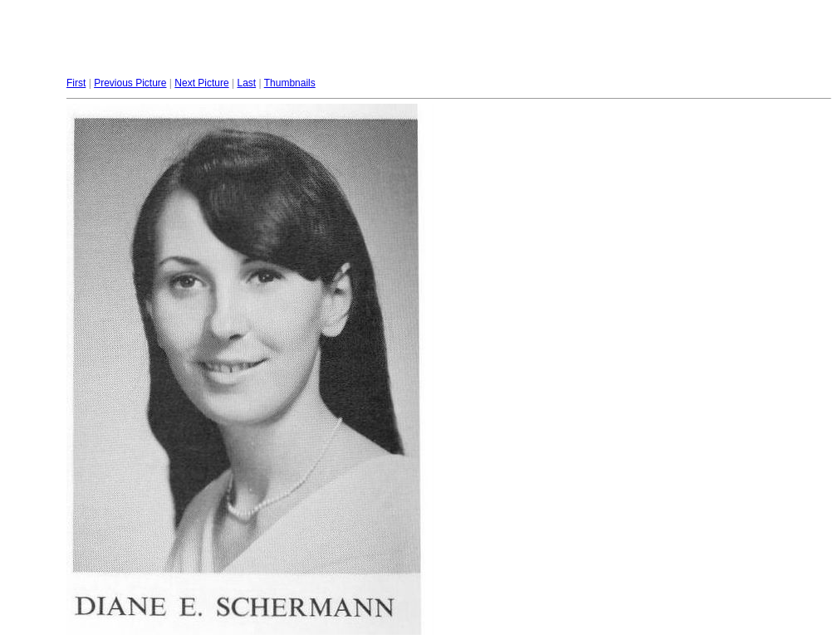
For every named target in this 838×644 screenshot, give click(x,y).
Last (246, 83)
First (76, 83)
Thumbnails (290, 83)
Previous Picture (130, 83)
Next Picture (201, 83)
